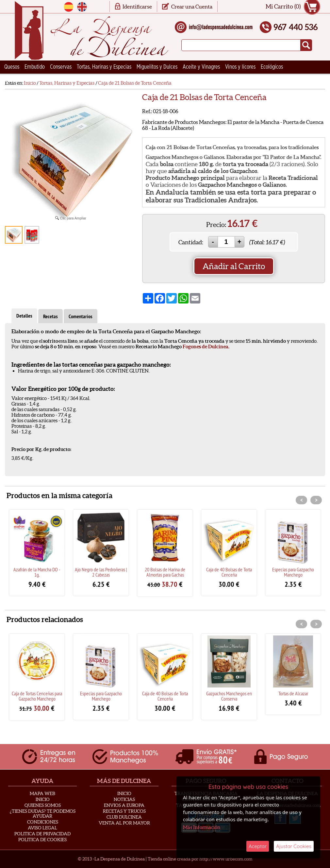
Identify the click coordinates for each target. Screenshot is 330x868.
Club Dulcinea (124, 817)
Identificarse (137, 7)
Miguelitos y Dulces (157, 67)
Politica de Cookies (42, 840)
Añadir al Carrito (234, 266)
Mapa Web (42, 793)
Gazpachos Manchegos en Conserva (229, 696)
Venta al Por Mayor (124, 823)
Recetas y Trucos (124, 811)
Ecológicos (272, 67)
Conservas (61, 67)
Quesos (12, 67)
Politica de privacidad (42, 834)
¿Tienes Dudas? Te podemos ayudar (43, 814)
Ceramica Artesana (25, 80)
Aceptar (258, 846)
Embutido (35, 67)
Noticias (124, 799)
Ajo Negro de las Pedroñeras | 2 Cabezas (101, 572)
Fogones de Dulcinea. (206, 347)
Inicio (43, 799)
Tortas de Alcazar (293, 693)
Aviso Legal (42, 828)
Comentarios (81, 316)
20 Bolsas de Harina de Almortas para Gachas (165, 572)
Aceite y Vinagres (201, 67)
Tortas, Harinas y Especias (104, 67)
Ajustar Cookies (294, 846)
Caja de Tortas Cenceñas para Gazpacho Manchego (37, 696)
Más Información (202, 827)
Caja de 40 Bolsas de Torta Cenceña (229, 572)
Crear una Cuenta (192, 7)
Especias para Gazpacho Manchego (293, 572)
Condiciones (43, 822)
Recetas (50, 316)
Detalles (24, 316)
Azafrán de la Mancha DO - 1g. (37, 572)
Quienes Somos (43, 805)
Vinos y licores (240, 67)
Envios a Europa (124, 805)
